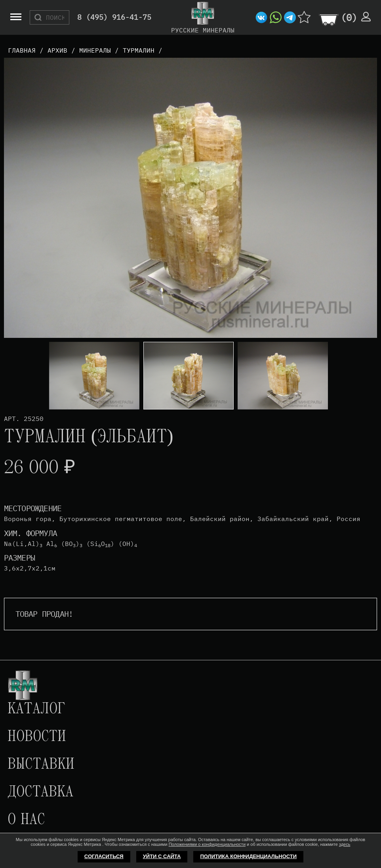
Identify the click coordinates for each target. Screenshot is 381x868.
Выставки (41, 765)
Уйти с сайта (162, 856)
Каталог (36, 709)
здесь (345, 844)
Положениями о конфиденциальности (207, 844)
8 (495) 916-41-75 (114, 18)
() (349, 17)
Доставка (40, 792)
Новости (37, 737)
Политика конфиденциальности (248, 856)
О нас (26, 820)
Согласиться (104, 856)
